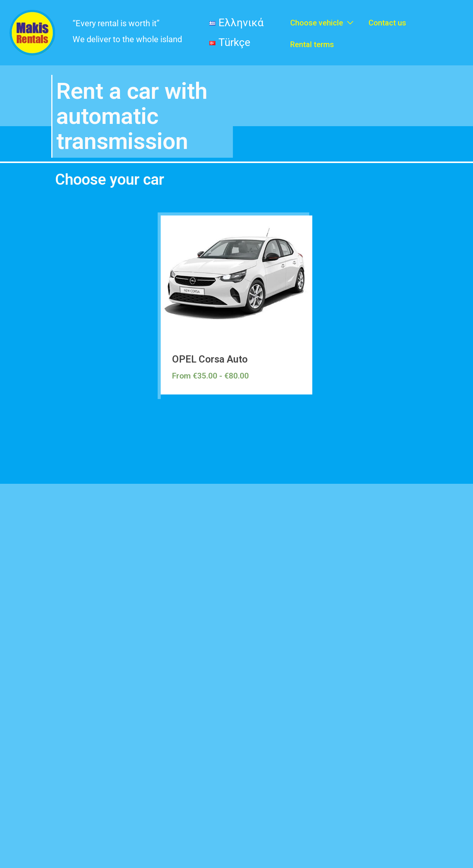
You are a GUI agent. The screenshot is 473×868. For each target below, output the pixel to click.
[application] (348, 19)
